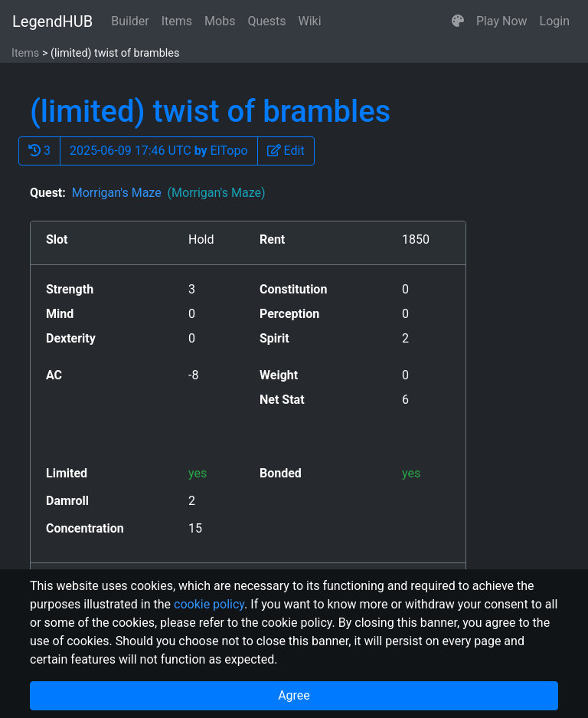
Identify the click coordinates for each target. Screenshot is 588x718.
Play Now (502, 21)
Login (555, 21)
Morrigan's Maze (169, 193)
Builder (130, 21)
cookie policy (209, 604)
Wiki (310, 21)
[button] (458, 21)
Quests (266, 21)
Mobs (220, 21)
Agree (294, 695)
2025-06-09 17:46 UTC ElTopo (159, 151)
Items (177, 21)
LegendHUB (52, 21)
